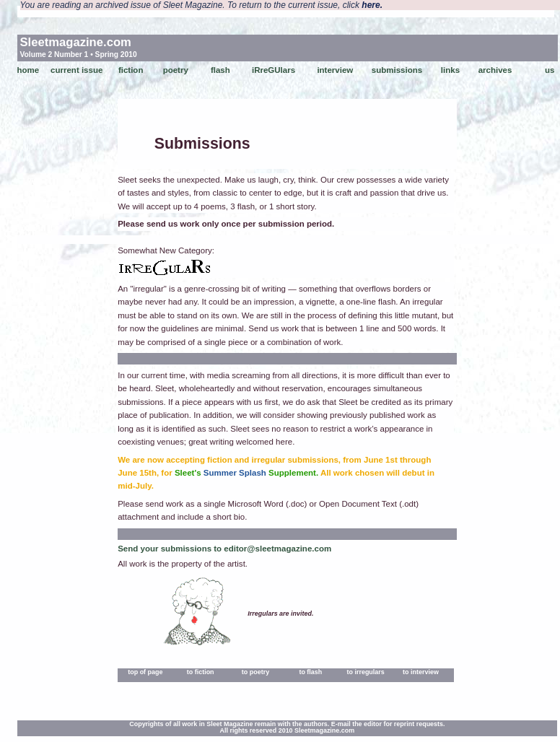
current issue (76, 70)
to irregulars (366, 672)
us (550, 70)
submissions (397, 70)
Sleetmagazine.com (76, 42)
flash (220, 70)
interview (335, 70)
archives (495, 70)
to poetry (255, 672)
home (29, 70)
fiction (131, 70)
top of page (145, 672)
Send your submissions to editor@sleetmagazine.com (224, 549)
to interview (421, 672)
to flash (310, 672)
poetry (176, 70)
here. (372, 5)
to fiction (201, 672)
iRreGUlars (274, 70)
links (450, 70)
